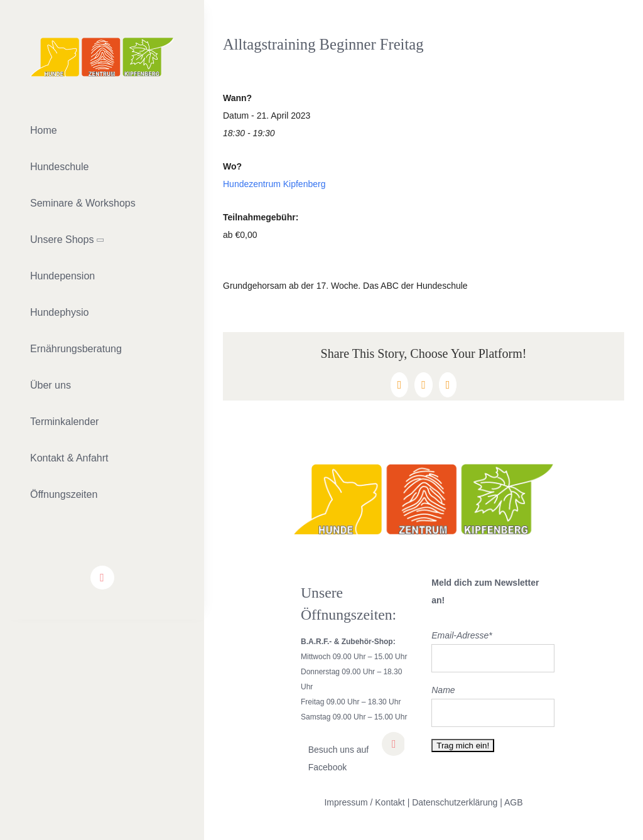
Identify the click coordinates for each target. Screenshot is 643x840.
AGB (514, 802)
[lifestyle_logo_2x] (102, 42)
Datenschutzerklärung (455, 802)
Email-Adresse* (462, 635)
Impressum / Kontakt (364, 802)
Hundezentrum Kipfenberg (274, 184)
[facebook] (102, 578)
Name (443, 690)
